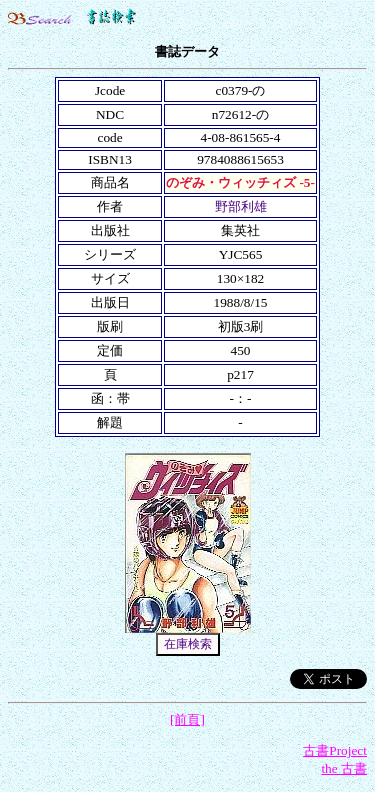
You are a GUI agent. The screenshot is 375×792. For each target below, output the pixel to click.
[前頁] (187, 719)
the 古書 (344, 768)
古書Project (335, 750)
